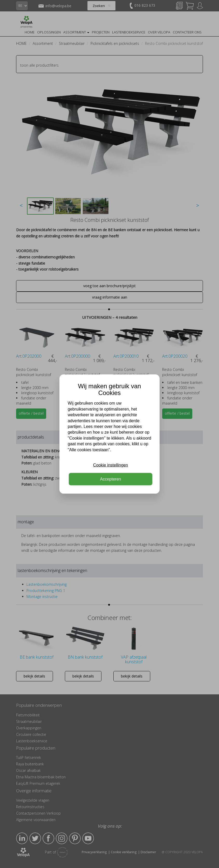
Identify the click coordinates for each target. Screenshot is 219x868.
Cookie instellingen (111, 465)
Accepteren (111, 479)
